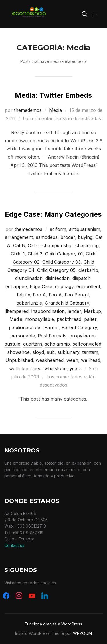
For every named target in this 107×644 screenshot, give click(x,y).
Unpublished (19, 360)
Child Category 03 (61, 262)
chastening (87, 245)
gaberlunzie (29, 303)
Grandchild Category (67, 303)
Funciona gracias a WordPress (53, 624)
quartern (33, 344)
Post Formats (52, 336)
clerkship (88, 270)
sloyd (38, 352)
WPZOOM (82, 633)
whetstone (55, 368)
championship (57, 245)
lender (74, 311)
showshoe (19, 352)
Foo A (39, 295)
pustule (12, 344)
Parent (52, 327)
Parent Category (79, 327)
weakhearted (50, 360)
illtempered (17, 311)
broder (68, 237)
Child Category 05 (56, 270)
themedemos (28, 110)
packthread (69, 319)
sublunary (68, 352)
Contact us (14, 545)
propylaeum (82, 336)
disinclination (29, 278)
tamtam (90, 352)
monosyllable (40, 319)
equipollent (88, 286)
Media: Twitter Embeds (53, 95)
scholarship (57, 344)
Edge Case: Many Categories (53, 214)
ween (72, 360)
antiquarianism (85, 229)
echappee (16, 286)
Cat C (34, 245)
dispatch (81, 278)
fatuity (23, 295)
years (76, 368)
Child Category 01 (64, 254)
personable (23, 336)
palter (90, 319)
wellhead (91, 360)
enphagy (64, 286)
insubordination (48, 311)
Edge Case (41, 286)
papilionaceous (25, 327)
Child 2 (35, 254)
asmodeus (47, 237)
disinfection (57, 278)
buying (85, 237)
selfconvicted (87, 344)
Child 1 (18, 254)
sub (51, 352)
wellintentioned (25, 368)
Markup (92, 311)
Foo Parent (77, 295)
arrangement (19, 237)
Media (55, 110)
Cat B (19, 245)
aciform (58, 229)
